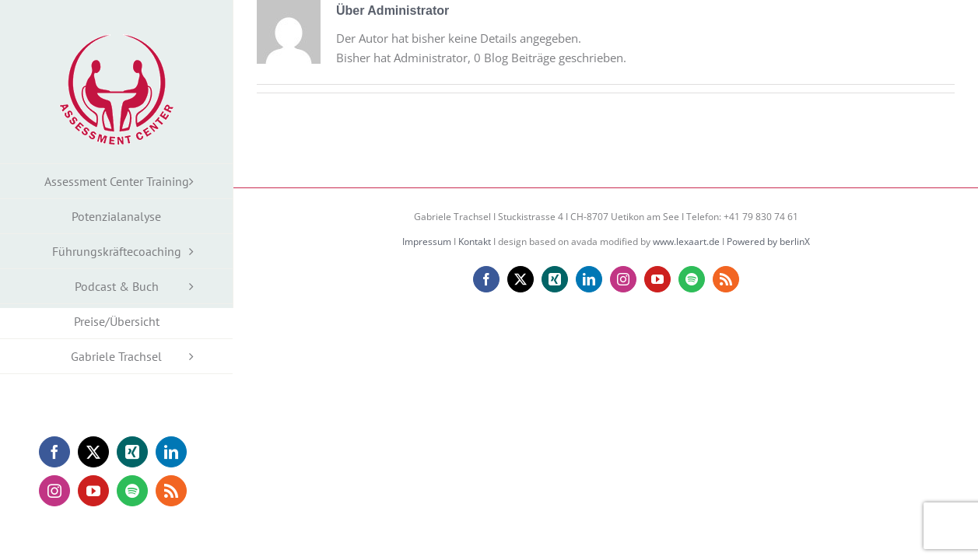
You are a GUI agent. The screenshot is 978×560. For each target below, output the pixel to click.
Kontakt (475, 241)
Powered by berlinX (768, 241)
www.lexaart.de (686, 241)
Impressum (427, 241)
